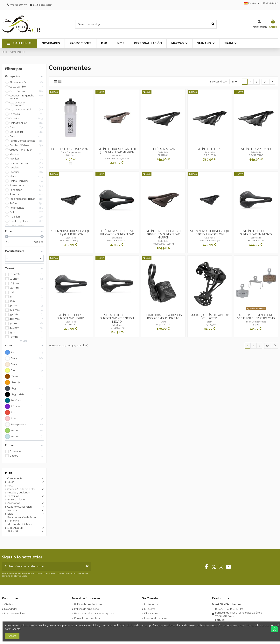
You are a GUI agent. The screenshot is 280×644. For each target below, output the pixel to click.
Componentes (15, 478)
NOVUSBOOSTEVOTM (163, 244)
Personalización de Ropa (22, 517)
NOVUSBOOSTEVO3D (210, 241)
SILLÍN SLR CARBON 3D (256, 149)
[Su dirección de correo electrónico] (43, 566)
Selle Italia (117, 156)
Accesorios (14, 503)
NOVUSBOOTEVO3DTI (71, 241)
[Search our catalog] (213, 24)
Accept (12, 636)
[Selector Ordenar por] (219, 82)
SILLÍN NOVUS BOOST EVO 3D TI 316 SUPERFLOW (71, 233)
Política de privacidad (87, 609)
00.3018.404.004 (163, 325)
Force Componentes (71, 152)
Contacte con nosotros (87, 618)
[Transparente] (70, 164)
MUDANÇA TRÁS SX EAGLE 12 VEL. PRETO (210, 317)
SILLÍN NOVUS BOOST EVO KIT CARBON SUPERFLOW (117, 233)
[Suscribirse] (88, 566)
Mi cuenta (150, 609)
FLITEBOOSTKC (117, 328)
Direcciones (151, 613)
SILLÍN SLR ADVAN (163, 149)
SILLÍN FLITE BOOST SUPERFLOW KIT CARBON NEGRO (117, 318)
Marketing (13, 521)
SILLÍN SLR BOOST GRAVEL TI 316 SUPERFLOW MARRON (117, 151)
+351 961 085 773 (18, 5)
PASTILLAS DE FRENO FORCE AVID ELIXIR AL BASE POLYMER (256, 317)
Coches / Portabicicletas (21, 489)
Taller (11, 482)
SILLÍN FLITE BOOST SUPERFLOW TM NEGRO (256, 233)
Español (252, 3)
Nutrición (13, 510)
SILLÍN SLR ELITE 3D (210, 149)
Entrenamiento (16, 500)
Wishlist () (270, 3)
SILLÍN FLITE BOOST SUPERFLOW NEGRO (71, 317)
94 (265, 81)
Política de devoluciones (88, 604)
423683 (256, 325)
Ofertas (8, 604)
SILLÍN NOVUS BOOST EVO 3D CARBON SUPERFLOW (210, 233)
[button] (19, 43)
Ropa (10, 486)
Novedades (11, 609)
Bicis (10, 514)
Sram (163, 322)
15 (234, 82)
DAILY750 (71, 155)
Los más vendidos (15, 613)
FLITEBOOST (71, 325)
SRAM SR (13, 531)
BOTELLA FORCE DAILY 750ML (71, 149)
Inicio (9, 473)
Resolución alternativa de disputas (94, 613)
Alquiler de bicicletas (20, 524)
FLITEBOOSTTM (256, 241)
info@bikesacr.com (42, 5)
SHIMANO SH (15, 528)
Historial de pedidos (156, 618)
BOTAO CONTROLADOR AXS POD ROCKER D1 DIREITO (163, 317)
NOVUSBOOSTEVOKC (117, 241)
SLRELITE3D (210, 155)
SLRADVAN (163, 155)
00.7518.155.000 (210, 325)
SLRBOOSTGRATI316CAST (117, 159)
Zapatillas (13, 496)
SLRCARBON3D (256, 155)
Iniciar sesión (152, 604)
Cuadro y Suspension (20, 507)
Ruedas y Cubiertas (18, 493)
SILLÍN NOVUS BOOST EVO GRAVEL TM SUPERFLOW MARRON (163, 234)
